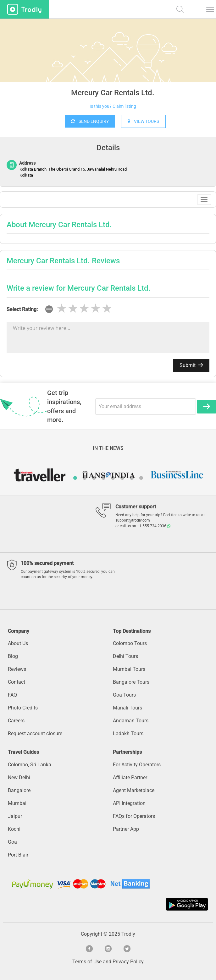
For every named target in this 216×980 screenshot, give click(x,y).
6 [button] (122, 478)
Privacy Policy (128, 962)
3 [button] (94, 478)
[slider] (84, 309)
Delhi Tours (125, 656)
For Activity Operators (137, 765)
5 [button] (113, 478)
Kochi (14, 829)
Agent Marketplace (134, 790)
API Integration (129, 803)
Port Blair (18, 855)
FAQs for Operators (134, 816)
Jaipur (15, 816)
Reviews (17, 669)
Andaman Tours (131, 721)
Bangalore (19, 790)
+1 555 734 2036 (154, 526)
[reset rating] (49, 309)
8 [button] (141, 478)
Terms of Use (87, 962)
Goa (12, 842)
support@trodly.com (133, 520)
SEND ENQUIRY (90, 121)
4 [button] (103, 478)
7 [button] (132, 478)
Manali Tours (127, 708)
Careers (16, 721)
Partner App (126, 829)
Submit (191, 365)
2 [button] (85, 478)
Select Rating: (22, 309)
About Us (18, 643)
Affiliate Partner (130, 777)
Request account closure (35, 734)
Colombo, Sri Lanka (30, 765)
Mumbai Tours (129, 669)
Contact (17, 682)
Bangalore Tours (131, 682)
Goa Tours (124, 695)
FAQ (12, 695)
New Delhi (19, 777)
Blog (13, 656)
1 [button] (75, 478)
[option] (108, 66)
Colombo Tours (130, 643)
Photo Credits (23, 708)
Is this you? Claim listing (113, 106)
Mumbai (17, 803)
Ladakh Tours (128, 734)
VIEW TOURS (143, 121)
